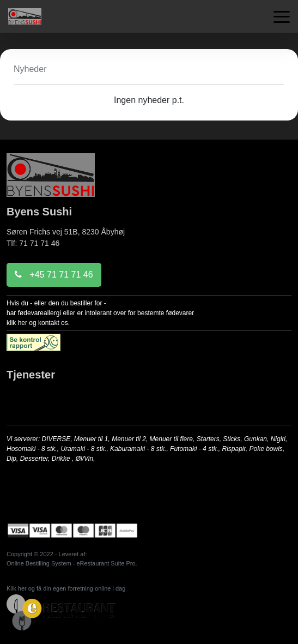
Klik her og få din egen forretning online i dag (66, 588)
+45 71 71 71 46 (54, 275)
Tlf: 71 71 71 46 (33, 243)
